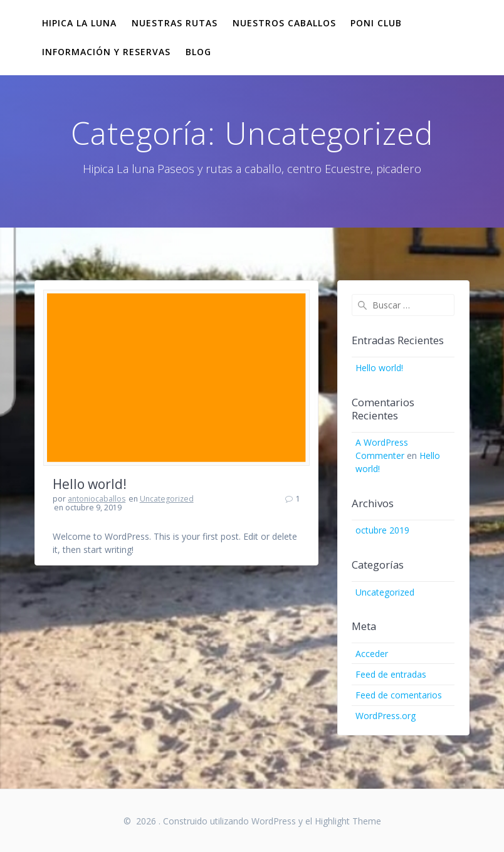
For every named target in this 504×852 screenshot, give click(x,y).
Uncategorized (167, 499)
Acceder (372, 654)
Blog (198, 52)
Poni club (376, 23)
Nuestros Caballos (284, 23)
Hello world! (90, 484)
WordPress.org (386, 716)
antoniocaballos (97, 499)
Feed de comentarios (399, 695)
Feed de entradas (391, 674)
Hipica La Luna (79, 23)
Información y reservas (106, 52)
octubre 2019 (382, 530)
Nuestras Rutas (175, 23)
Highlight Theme (348, 821)
